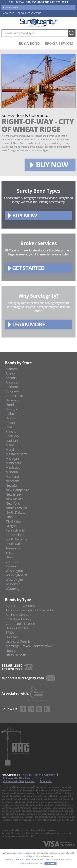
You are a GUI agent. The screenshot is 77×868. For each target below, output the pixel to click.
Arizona (11, 378)
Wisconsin (13, 584)
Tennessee (13, 548)
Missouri (12, 472)
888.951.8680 (35, 2)
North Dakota (15, 512)
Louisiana (13, 441)
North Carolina (16, 508)
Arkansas (12, 382)
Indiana (11, 423)
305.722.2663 (67, 820)
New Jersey (14, 494)
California (13, 387)
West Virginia (15, 580)
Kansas (11, 432)
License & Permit (18, 642)
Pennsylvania (15, 530)
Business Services (18, 615)
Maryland (13, 450)
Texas (10, 553)
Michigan (12, 458)
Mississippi (13, 467)
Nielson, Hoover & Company (39, 775)
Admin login (12, 7)
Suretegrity (46, 781)
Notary (11, 651)
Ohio (9, 517)
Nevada (11, 485)
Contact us (34, 13)
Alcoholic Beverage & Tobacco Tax (30, 610)
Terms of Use (36, 864)
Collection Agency (18, 619)
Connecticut (14, 396)
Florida (11, 405)
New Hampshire (17, 490)
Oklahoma (13, 521)
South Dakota (15, 544)
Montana (12, 476)
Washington (14, 571)
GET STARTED (28, 268)
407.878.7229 (59, 2)
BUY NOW (52, 165)
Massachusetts (16, 454)
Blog (21, 13)
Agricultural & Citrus (20, 606)
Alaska (10, 373)
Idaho (10, 414)
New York (13, 503)
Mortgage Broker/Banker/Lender (29, 646)
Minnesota (13, 463)
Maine (10, 445)
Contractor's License (20, 624)
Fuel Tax (12, 637)
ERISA (10, 633)
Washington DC (17, 575)
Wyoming (12, 589)
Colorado (12, 391)
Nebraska (13, 481)
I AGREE (50, 864)
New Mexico (15, 499)
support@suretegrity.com (23, 678)
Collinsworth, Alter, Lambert (19, 781)
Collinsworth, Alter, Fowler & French (24, 778)
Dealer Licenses (17, 628)
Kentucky (12, 436)
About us (9, 13)
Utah (9, 557)
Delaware (13, 400)
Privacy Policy (67, 833)
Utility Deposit (16, 655)
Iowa (9, 427)
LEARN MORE (28, 324)
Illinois (10, 418)
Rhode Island (15, 535)
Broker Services (59, 43)
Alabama (12, 369)
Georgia (11, 409)
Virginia (11, 566)
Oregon (11, 526)
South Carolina (16, 539)
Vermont (12, 562)
